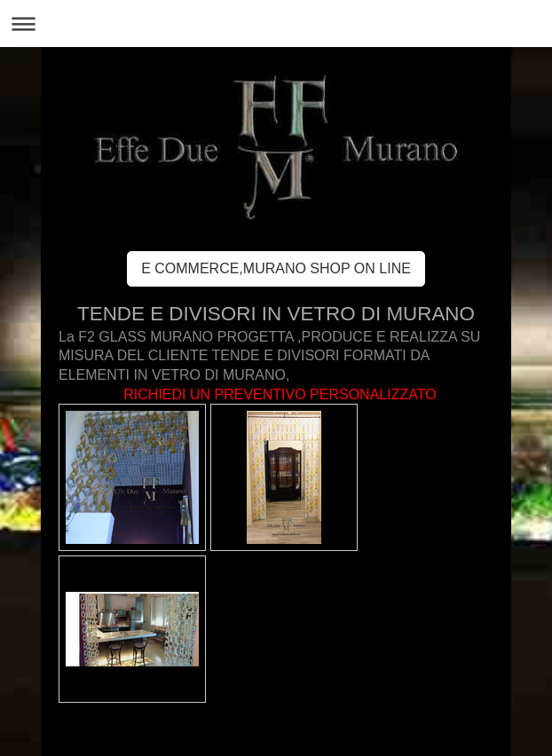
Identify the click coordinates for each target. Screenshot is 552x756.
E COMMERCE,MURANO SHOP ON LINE (276, 268)
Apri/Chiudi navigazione (276, 24)
